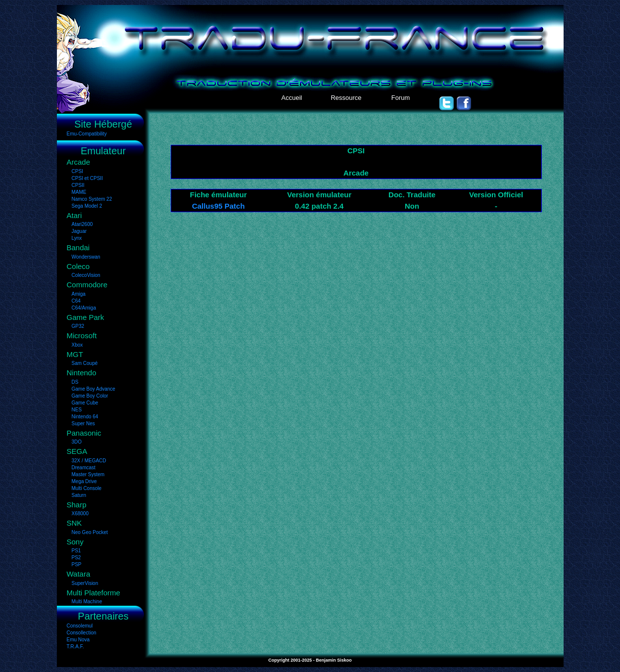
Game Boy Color (90, 396)
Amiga (79, 294)
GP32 (78, 326)
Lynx (77, 238)
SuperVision (85, 583)
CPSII (78, 185)
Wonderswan (86, 257)
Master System (88, 474)
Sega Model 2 (87, 206)
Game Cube (85, 403)
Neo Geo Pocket (90, 532)
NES (77, 410)
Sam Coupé (85, 363)
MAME (79, 192)
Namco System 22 (92, 199)
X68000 (80, 514)
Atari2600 (82, 224)
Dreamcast (84, 468)
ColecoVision (86, 275)
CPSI (77, 171)
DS (75, 382)
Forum (401, 98)
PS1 (76, 551)
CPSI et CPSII (87, 178)
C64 (76, 301)
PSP (77, 564)
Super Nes (83, 424)
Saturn (79, 495)
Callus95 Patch (218, 206)
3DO (77, 442)
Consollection (82, 633)
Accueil (292, 98)
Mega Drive (84, 481)
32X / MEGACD (89, 461)
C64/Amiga (84, 308)
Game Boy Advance (94, 389)
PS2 (76, 558)
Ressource (346, 98)
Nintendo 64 (85, 417)
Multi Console (87, 488)
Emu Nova (78, 640)
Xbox (77, 345)
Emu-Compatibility (87, 134)
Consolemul (80, 626)
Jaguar (79, 231)
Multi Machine (87, 602)
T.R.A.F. (75, 647)
